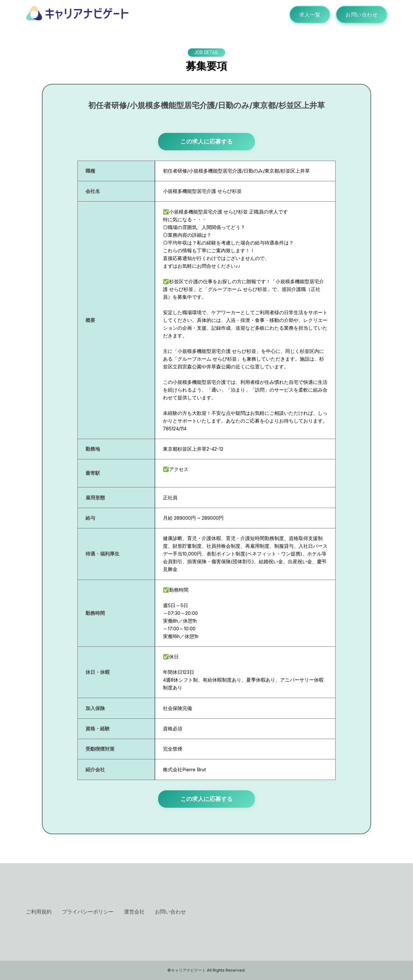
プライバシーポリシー (88, 912)
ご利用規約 (39, 912)
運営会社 (134, 912)
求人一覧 (310, 15)
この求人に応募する (206, 141)
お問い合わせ (362, 15)
